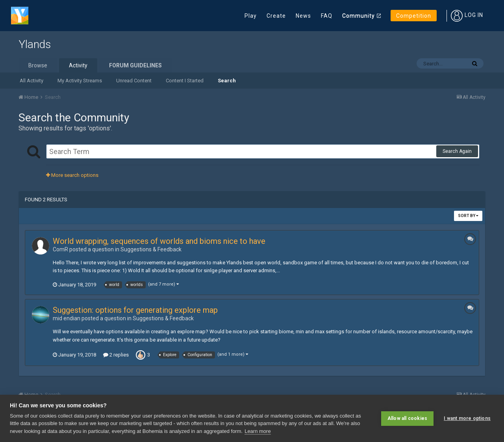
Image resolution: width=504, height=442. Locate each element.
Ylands (35, 44)
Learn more (258, 431)
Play (251, 16)
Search (227, 81)
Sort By (468, 216)
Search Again (457, 151)
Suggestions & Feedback (151, 249)
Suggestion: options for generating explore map (135, 310)
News (303, 16)
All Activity (31, 81)
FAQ (327, 16)
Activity (78, 65)
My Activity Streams (80, 81)
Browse (38, 65)
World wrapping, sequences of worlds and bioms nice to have (159, 241)
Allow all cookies (407, 418)
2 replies (116, 355)
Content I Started (185, 81)
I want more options (467, 418)
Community (359, 16)
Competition (414, 16)
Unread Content (134, 81)
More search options (72, 175)
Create (276, 16)
